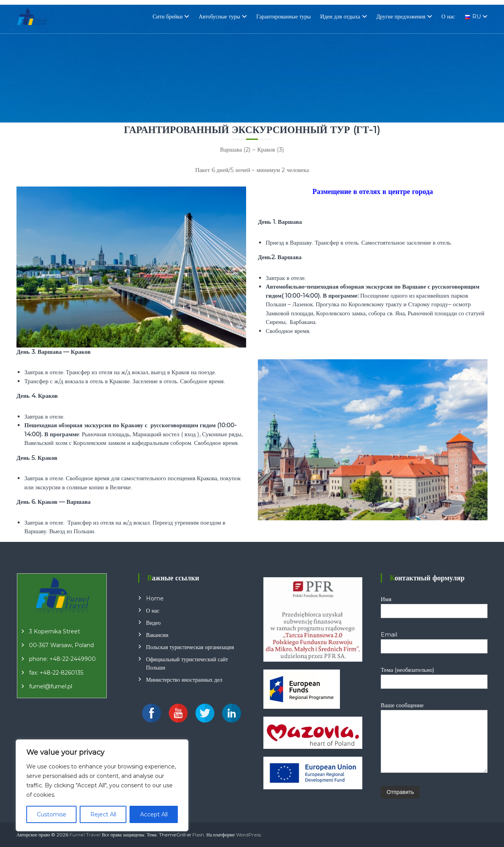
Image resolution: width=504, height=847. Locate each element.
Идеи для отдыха (340, 16)
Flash (198, 835)
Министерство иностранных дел (184, 680)
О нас (448, 16)
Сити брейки (168, 16)
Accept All (154, 814)
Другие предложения (401, 16)
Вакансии (157, 635)
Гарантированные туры (284, 16)
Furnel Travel (85, 835)
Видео (153, 623)
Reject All (103, 814)
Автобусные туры (219, 16)
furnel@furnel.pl (51, 686)
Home (155, 598)
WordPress (248, 835)
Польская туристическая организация (190, 647)
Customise (52, 814)
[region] (102, 785)
